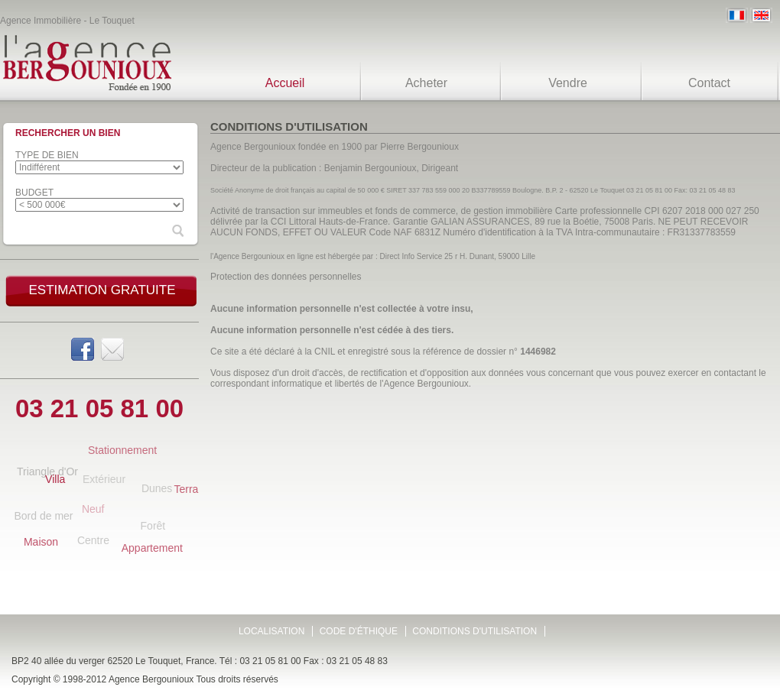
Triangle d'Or (47, 472)
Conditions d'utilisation (474, 631)
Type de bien (47, 155)
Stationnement (122, 450)
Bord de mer (43, 516)
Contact (709, 83)
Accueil (285, 83)
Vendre (568, 83)
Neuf (93, 509)
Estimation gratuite (102, 290)
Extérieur (104, 479)
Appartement (152, 548)
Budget (34, 193)
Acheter (426, 83)
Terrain (190, 489)
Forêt (153, 526)
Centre (93, 540)
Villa (55, 479)
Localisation (271, 631)
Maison (41, 542)
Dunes (157, 488)
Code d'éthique (359, 631)
